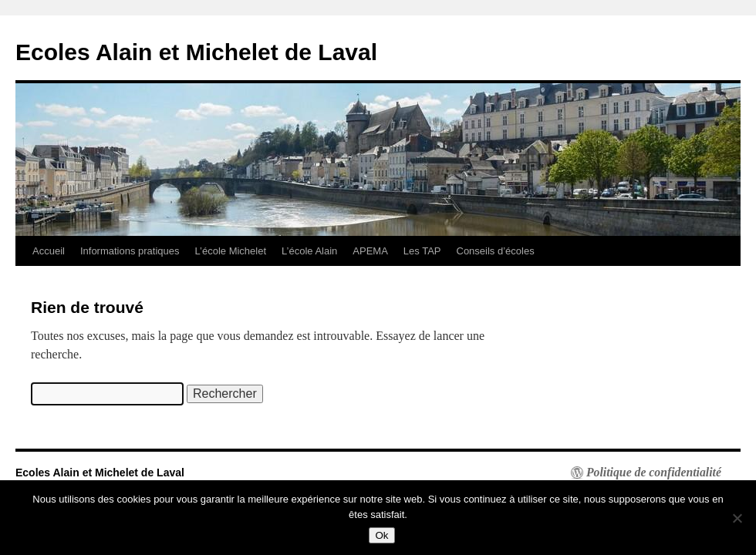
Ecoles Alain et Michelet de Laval (196, 52)
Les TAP (422, 251)
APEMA (370, 251)
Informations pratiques (130, 251)
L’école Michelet (231, 251)
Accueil (49, 251)
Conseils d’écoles (496, 251)
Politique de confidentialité (654, 473)
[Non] (737, 518)
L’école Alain (309, 251)
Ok (381, 535)
